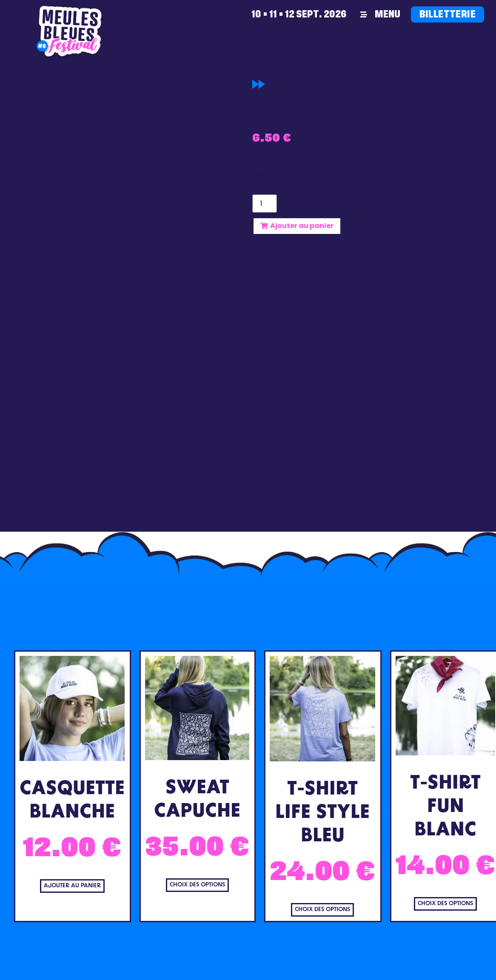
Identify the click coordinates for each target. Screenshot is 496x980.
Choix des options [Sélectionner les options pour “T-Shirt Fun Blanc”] (445, 904)
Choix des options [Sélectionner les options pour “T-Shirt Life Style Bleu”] (322, 910)
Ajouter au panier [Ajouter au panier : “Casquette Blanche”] (72, 886)
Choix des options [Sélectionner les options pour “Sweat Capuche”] (197, 885)
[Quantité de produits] (265, 204)
